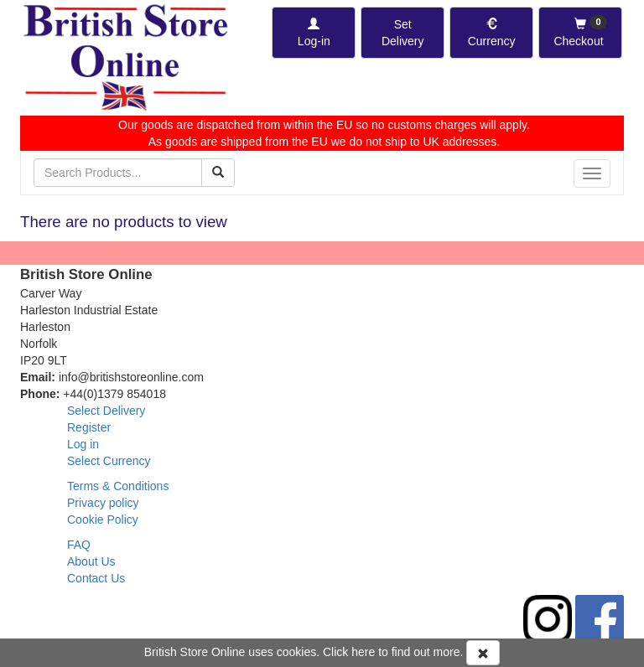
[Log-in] (314, 33)
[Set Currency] (491, 33)
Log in (83, 444)
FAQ (79, 545)
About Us (91, 561)
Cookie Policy (103, 520)
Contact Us (96, 578)
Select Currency (109, 461)
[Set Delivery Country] (402, 33)
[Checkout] (580, 33)
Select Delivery (106, 411)
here (363, 652)
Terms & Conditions (118, 486)
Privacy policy (103, 503)
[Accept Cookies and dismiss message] (483, 653)
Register (89, 427)
